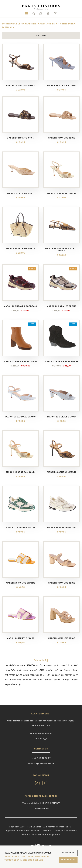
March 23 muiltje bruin (20, 138)
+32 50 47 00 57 (41, 758)
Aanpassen (68, 853)
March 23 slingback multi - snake (62, 250)
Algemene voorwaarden (17, 831)
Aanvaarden (68, 860)
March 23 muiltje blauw (61, 86)
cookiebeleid (35, 860)
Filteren (41, 35)
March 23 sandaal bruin (20, 86)
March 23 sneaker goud (61, 528)
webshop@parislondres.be (41, 764)
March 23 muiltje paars (20, 638)
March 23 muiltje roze (20, 193)
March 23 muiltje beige (61, 138)
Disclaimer (46, 831)
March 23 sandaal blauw (20, 417)
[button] (34, 13)
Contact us (41, 749)
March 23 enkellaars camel (20, 362)
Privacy (35, 831)
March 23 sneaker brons (61, 306)
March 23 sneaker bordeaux (21, 306)
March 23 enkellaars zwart (62, 362)
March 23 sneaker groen (20, 528)
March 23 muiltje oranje (21, 583)
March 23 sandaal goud (61, 193)
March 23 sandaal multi (61, 472)
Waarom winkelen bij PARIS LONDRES (41, 803)
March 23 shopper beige (20, 249)
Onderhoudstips (41, 809)
